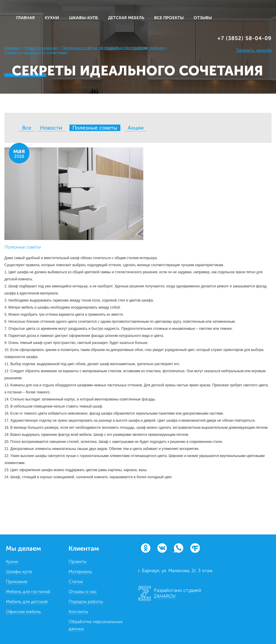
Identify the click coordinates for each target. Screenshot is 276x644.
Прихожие (17, 582)
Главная (25, 18)
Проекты (78, 562)
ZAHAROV (165, 596)
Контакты (78, 612)
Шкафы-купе (19, 572)
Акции (136, 128)
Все (27, 128)
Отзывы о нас (83, 592)
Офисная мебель (23, 612)
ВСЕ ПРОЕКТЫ (169, 18)
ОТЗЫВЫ (203, 18)
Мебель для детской (27, 602)
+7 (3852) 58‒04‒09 (245, 38)
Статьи (76, 582)
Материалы (80, 572)
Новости (51, 128)
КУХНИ (52, 18)
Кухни (12, 562)
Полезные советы (23, 247)
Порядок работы (86, 602)
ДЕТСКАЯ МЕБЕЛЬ (126, 18)
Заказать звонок (254, 50)
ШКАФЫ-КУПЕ (84, 18)
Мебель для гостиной (28, 592)
